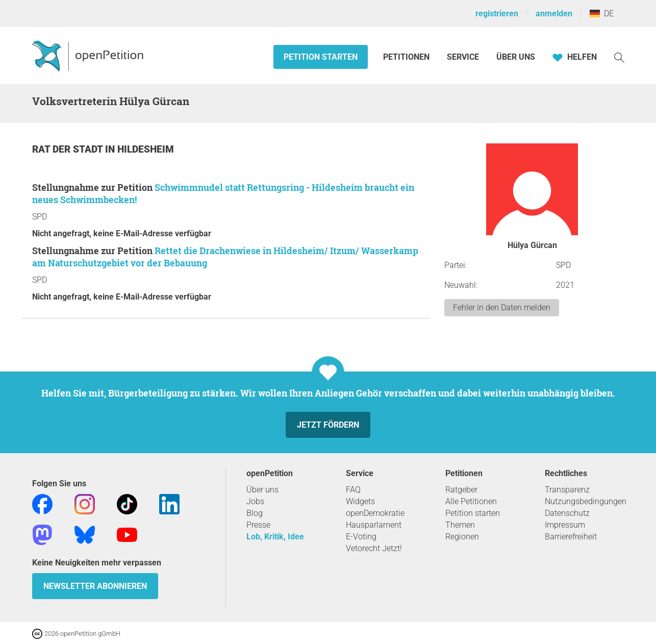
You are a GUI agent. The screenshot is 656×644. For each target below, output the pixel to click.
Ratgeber (461, 490)
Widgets (360, 501)
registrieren (497, 14)
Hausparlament (374, 525)
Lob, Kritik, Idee (275, 537)
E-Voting (361, 537)
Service (463, 57)
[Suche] (619, 57)
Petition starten (321, 57)
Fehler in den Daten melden (502, 307)
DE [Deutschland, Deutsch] (602, 14)
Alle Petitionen (471, 501)
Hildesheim (146, 149)
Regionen (462, 537)
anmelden (554, 14)
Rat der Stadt (69, 149)
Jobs (255, 501)
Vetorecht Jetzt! (374, 548)
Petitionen (407, 57)
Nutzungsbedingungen (586, 501)
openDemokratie (375, 513)
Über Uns (516, 57)
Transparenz (567, 490)
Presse (258, 525)
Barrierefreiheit (571, 537)
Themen (460, 525)
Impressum (565, 525)
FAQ (353, 490)
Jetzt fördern (328, 425)
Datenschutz (567, 513)
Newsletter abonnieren (95, 586)
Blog (255, 513)
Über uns (262, 490)
